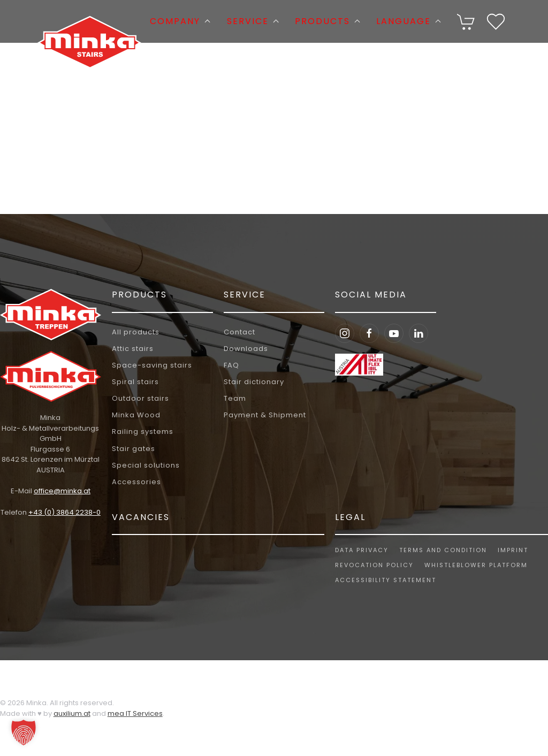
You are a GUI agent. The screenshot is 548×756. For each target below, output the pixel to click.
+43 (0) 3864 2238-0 (63, 512)
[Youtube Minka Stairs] (394, 333)
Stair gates (134, 449)
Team (235, 398)
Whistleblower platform (475, 565)
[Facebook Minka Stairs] (369, 333)
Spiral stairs (135, 382)
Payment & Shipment (265, 415)
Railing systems (143, 432)
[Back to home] (89, 21)
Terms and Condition (442, 550)
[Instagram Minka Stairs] (345, 333)
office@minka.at (60, 491)
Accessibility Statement (385, 580)
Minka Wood (136, 415)
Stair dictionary (254, 382)
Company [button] (180, 21)
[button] (466, 22)
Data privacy (361, 550)
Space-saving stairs (152, 365)
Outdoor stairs (140, 398)
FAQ (231, 365)
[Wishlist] (496, 21)
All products (136, 332)
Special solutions (146, 465)
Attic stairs (133, 349)
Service (245, 295)
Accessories (136, 482)
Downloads (246, 349)
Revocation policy (373, 565)
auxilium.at (72, 713)
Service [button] (253, 21)
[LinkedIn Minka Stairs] (418, 333)
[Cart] (466, 21)
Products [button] (328, 21)
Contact (239, 332)
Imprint (512, 550)
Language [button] (409, 21)
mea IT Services (135, 713)
